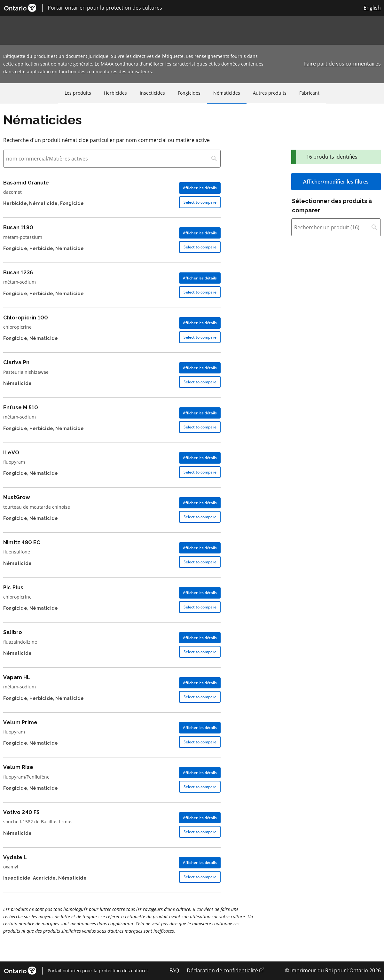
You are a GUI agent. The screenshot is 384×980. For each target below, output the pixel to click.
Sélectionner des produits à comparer (332, 206)
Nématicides (227, 93)
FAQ (174, 970)
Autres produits (270, 93)
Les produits (78, 93)
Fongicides (189, 93)
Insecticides (152, 93)
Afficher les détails (200, 188)
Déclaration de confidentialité (225, 970)
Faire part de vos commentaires (342, 64)
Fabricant (309, 93)
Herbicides (115, 93)
